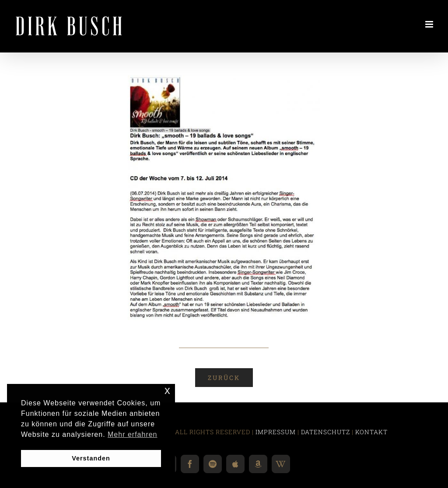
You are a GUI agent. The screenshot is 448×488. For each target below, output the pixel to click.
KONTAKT (371, 432)
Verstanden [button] (91, 458)
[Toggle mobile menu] (430, 24)
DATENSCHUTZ (325, 432)
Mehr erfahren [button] (133, 434)
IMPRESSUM (276, 432)
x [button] (168, 390)
